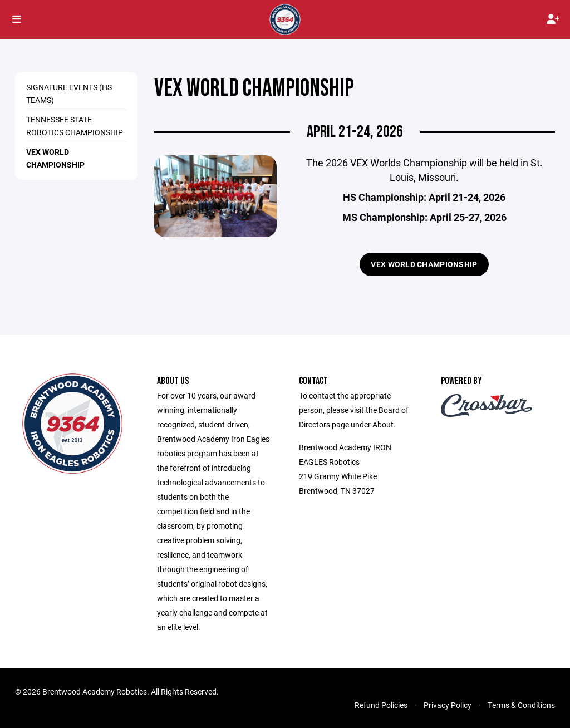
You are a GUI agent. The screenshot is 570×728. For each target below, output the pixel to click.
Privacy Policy (448, 705)
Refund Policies (381, 705)
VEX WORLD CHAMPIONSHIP (424, 264)
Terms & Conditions (521, 705)
